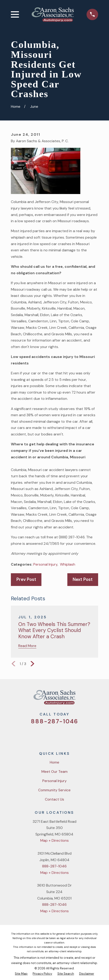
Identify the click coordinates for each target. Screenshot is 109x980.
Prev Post (26, 579)
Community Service (54, 790)
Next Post (83, 579)
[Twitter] (37, 735)
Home (54, 762)
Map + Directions (54, 840)
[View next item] (32, 664)
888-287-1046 (54, 721)
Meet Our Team (54, 772)
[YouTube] (60, 735)
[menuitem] (21, 974)
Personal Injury (45, 564)
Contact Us (54, 799)
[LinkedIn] (72, 735)
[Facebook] (49, 735)
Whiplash (68, 564)
